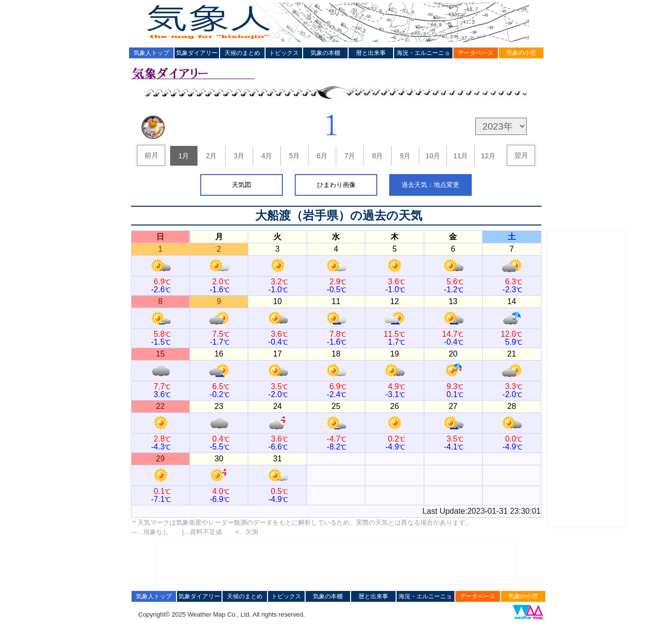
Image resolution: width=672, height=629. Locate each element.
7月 (350, 156)
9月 (405, 156)
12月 (488, 156)
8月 (377, 156)
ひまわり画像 (336, 185)
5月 (294, 156)
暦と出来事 (371, 53)
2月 (211, 156)
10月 (433, 156)
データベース (476, 53)
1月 (183, 156)
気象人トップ (151, 53)
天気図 (242, 185)
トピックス (284, 53)
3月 (239, 156)
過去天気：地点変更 (430, 185)
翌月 (521, 155)
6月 (322, 156)
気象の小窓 (521, 53)
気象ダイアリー (197, 53)
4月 (267, 156)
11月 (460, 156)
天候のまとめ (242, 53)
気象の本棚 (325, 53)
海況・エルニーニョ (423, 53)
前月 (151, 155)
